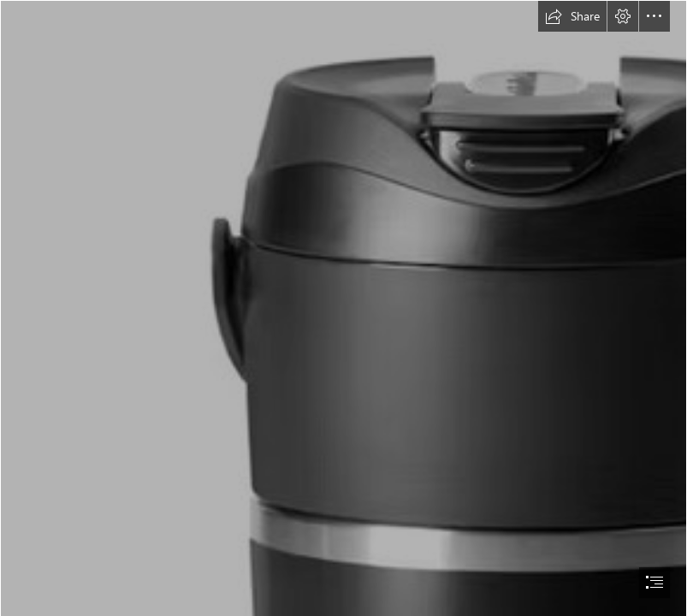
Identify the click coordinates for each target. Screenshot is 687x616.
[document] (343, 308)
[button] (572, 16)
